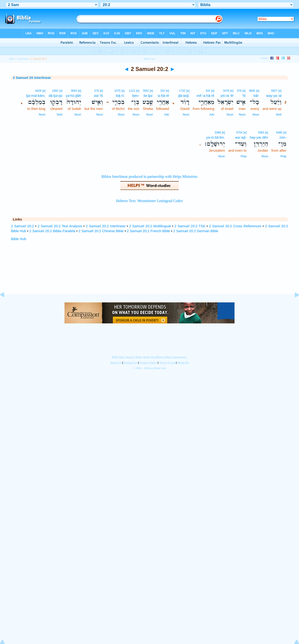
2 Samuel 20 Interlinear (32, 78)
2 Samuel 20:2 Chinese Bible (101, 231)
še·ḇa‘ (148, 96)
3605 (252, 91)
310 (208, 91)
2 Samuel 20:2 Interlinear (106, 226)
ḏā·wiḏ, (184, 96)
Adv (212, 115)
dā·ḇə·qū (55, 96)
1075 (117, 91)
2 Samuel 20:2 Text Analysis (60, 226)
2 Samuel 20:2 (23, 226)
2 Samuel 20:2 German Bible (196, 231)
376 (239, 91)
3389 (218, 133)
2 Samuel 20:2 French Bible (148, 231)
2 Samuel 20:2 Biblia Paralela (52, 231)
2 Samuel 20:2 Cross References (235, 226)
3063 (74, 91)
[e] (280, 91)
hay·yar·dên (259, 137)
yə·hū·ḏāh (73, 96)
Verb (279, 115)
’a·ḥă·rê (163, 96)
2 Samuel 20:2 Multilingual (150, 226)
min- (283, 137)
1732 (182, 91)
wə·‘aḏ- (241, 137)
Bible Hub (19, 239)
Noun (256, 115)
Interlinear (23, 59)
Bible (12, 59)
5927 (274, 91)
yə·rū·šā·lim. (216, 137)
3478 (226, 91)
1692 (55, 91)
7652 (146, 91)
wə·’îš (99, 96)
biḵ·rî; (120, 96)
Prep (283, 156)
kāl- (256, 96)
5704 (239, 133)
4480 (279, 133)
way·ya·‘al (274, 96)
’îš (244, 96)
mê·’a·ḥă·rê (206, 96)
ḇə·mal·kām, (36, 96)
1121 (132, 91)
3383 (261, 133)
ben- (136, 96)
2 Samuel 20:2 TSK (190, 226)
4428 (38, 91)
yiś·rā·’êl (227, 96)
